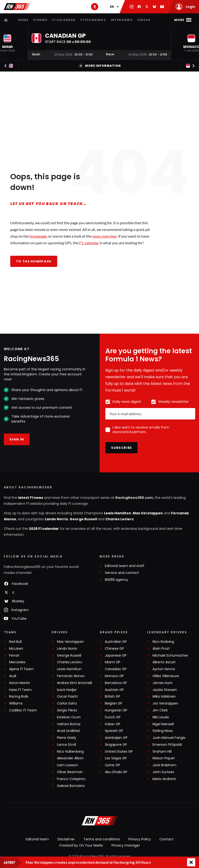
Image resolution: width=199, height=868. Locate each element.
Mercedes (17, 662)
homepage (38, 236)
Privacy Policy (140, 839)
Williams (16, 703)
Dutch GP (113, 717)
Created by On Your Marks (81, 845)
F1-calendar (89, 243)
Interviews (122, 20)
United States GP (119, 752)
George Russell (83, 519)
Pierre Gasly (67, 738)
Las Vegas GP (116, 758)
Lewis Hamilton (117, 513)
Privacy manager (126, 845)
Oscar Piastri (67, 697)
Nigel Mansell (163, 724)
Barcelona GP (116, 683)
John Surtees (163, 772)
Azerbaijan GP (116, 738)
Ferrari (14, 656)
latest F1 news (31, 498)
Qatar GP (112, 765)
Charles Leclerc (120, 519)
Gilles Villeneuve (166, 676)
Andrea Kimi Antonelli (74, 683)
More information (100, 66)
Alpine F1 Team (21, 669)
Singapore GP (116, 745)
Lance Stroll (66, 745)
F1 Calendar (64, 20)
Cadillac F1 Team (23, 710)
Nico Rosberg (163, 642)
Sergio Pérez (67, 710)
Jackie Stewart (165, 690)
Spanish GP (114, 731)
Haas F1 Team (20, 690)
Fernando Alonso (71, 676)
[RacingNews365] (100, 821)
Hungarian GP (116, 710)
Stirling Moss (163, 731)
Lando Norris (56, 519)
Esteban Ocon (69, 717)
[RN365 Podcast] (95, 7)
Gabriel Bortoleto (71, 786)
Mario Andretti (164, 779)
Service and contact (122, 573)
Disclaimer (66, 839)
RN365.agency (117, 580)
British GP (112, 697)
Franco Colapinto (71, 779)
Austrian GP (114, 690)
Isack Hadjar (67, 690)
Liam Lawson (67, 765)
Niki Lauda (161, 717)
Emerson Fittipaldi (167, 745)
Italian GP (113, 724)
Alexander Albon (70, 758)
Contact (166, 839)
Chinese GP (114, 649)
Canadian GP (116, 669)
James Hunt (163, 683)
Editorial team (37, 839)
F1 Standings (93, 20)
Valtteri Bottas (69, 724)
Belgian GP (114, 703)
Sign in (17, 439)
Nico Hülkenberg (70, 752)
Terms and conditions (102, 839)
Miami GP (113, 662)
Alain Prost (161, 649)
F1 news (40, 20)
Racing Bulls (19, 697)
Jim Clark (160, 710)
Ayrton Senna (164, 669)
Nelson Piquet (164, 758)
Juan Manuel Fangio (169, 738)
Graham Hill (162, 752)
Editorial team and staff (125, 566)
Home (23, 20)
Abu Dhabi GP (116, 772)
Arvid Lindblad (68, 731)
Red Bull (15, 642)
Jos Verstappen (165, 703)
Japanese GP (116, 656)
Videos (144, 20)
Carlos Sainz (67, 703)
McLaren (16, 649)
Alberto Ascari (164, 662)
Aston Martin (20, 683)
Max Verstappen (148, 513)
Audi (13, 676)
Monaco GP (114, 676)
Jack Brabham (164, 765)
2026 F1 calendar (44, 529)
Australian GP (116, 642)
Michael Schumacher (170, 656)
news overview (104, 236)
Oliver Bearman (70, 772)
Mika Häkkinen (164, 697)
